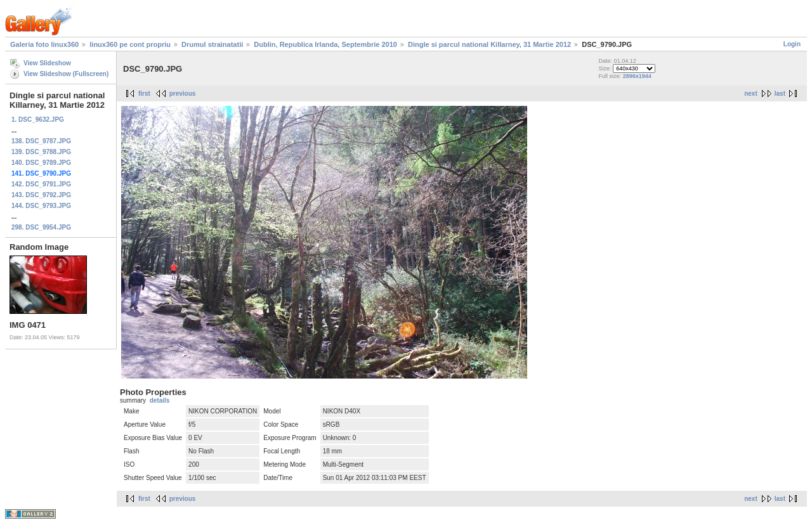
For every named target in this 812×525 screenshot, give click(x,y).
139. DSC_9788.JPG (41, 152)
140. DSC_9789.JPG (41, 163)
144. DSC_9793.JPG (41, 206)
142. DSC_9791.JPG (41, 184)
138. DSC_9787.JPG (41, 141)
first (144, 94)
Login (792, 44)
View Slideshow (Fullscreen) (66, 74)
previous (183, 94)
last (780, 94)
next (751, 94)
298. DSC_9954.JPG (41, 227)
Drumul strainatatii (212, 44)
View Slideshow (47, 63)
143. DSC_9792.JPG (41, 195)
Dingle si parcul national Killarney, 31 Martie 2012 (489, 44)
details (160, 400)
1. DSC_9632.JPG (38, 120)
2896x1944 (637, 76)
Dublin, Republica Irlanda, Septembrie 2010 (325, 44)
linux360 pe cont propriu (130, 44)
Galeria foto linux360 (44, 44)
